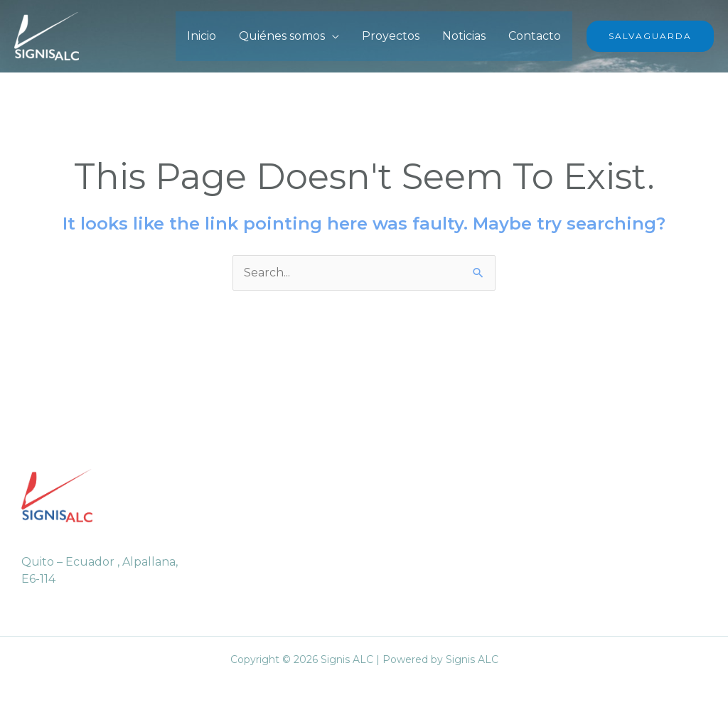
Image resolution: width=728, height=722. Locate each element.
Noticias (464, 36)
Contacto (535, 36)
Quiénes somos (282, 36)
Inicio (202, 36)
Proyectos (391, 36)
